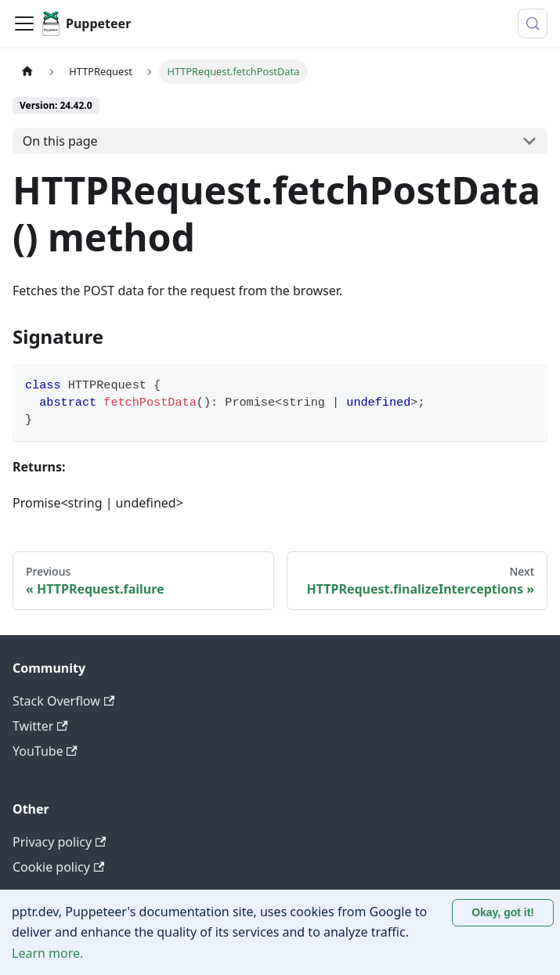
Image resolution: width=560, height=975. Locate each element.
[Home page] (27, 72)
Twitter (40, 726)
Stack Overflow (63, 701)
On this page (60, 141)
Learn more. (47, 953)
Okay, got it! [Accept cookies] (503, 912)
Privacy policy (59, 842)
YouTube (45, 751)
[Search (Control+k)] (533, 23)
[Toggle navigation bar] (24, 23)
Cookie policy (58, 867)
